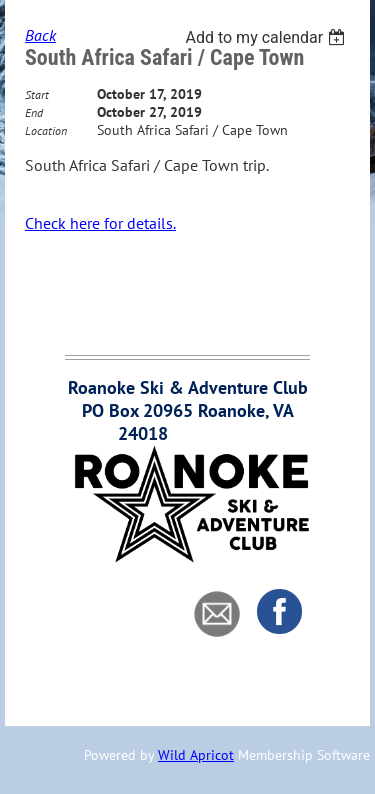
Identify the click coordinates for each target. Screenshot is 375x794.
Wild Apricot (196, 755)
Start (37, 94)
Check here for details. (100, 223)
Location (46, 130)
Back (40, 35)
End (34, 112)
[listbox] (267, 37)
